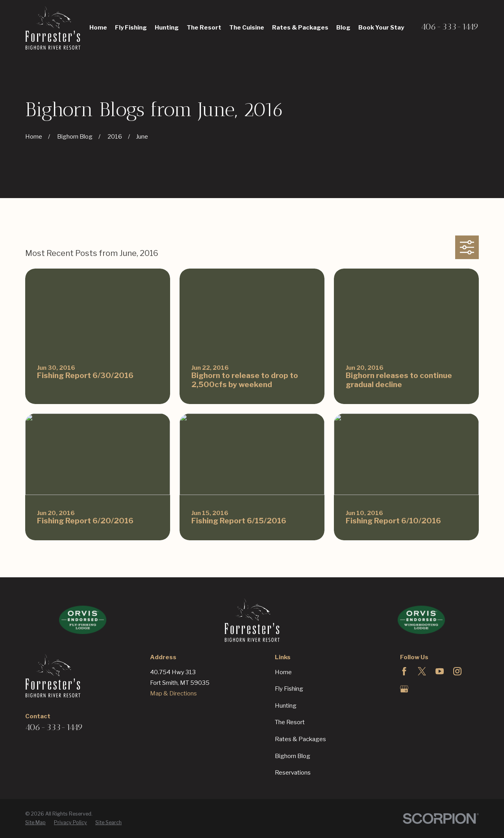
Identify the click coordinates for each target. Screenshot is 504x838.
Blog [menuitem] (343, 28)
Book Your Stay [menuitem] (381, 28)
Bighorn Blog (293, 756)
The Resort (290, 722)
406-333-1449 (450, 27)
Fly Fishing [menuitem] (131, 28)
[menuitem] (35, 823)
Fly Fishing (289, 689)
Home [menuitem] (98, 28)
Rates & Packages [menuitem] (300, 28)
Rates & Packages (300, 739)
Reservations (293, 773)
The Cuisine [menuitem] (247, 28)
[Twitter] (422, 671)
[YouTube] (440, 671)
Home (283, 672)
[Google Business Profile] (404, 689)
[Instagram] (457, 671)
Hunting (286, 706)
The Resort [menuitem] (204, 28)
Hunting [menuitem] (167, 28)
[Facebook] (404, 671)
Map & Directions (173, 693)
